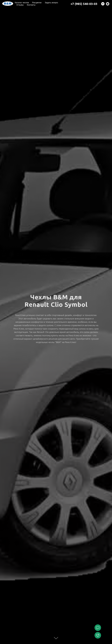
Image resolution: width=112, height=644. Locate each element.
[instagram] (108, 4)
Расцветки (37, 3)
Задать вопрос (51, 3)
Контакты (31, 5)
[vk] (103, 4)
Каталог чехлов (22, 3)
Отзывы (20, 5)
